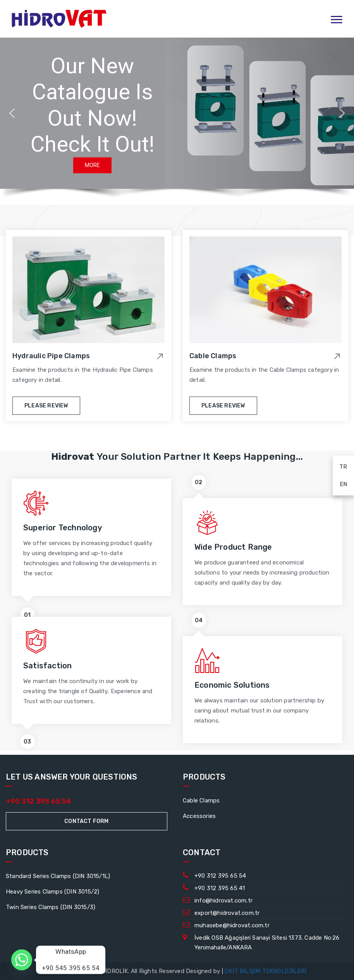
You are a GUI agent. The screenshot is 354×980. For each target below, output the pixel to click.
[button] (12, 113)
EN (340, 483)
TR (340, 465)
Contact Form (86, 821)
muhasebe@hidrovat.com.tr (232, 925)
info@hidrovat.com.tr (223, 901)
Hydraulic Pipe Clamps (51, 356)
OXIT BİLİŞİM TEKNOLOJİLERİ (265, 971)
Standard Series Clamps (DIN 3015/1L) (58, 876)
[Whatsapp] (22, 960)
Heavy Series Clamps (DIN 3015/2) (52, 892)
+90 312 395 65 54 (38, 801)
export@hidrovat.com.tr (227, 913)
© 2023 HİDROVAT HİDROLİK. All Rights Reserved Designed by (135, 971)
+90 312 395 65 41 (220, 888)
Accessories (199, 816)
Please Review (46, 406)
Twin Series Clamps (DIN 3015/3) (51, 907)
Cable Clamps (213, 356)
